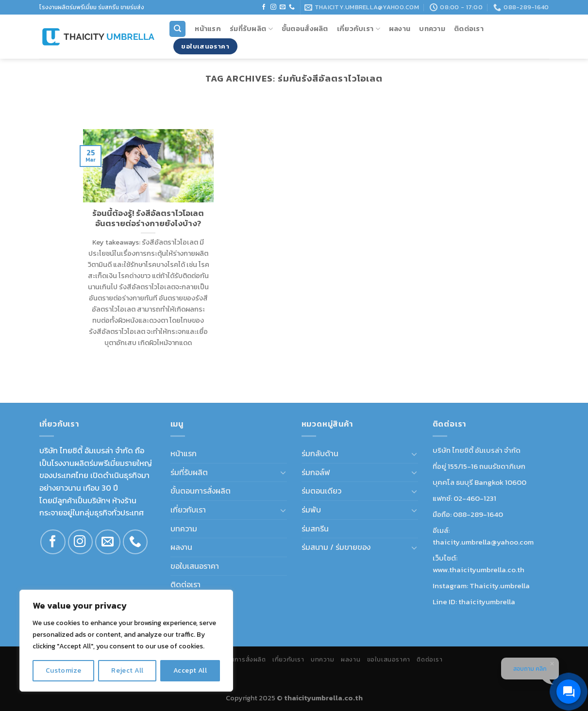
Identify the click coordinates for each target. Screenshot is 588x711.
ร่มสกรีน (315, 529)
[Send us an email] (283, 7)
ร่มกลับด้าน (320, 453)
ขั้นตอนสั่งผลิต (305, 29)
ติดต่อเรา (469, 29)
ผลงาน (400, 29)
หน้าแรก (208, 29)
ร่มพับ (311, 510)
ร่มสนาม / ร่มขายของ (336, 547)
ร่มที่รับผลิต (251, 29)
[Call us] (292, 7)
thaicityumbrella (487, 602)
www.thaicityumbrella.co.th (479, 570)
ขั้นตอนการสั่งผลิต (201, 491)
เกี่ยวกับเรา (359, 29)
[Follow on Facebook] (264, 7)
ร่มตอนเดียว (321, 491)
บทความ (432, 29)
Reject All (127, 670)
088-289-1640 (478, 514)
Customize (64, 670)
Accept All (190, 670)
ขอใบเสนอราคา (195, 566)
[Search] (177, 29)
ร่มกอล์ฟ (316, 472)
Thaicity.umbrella (500, 586)
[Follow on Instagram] (273, 7)
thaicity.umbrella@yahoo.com (483, 542)
